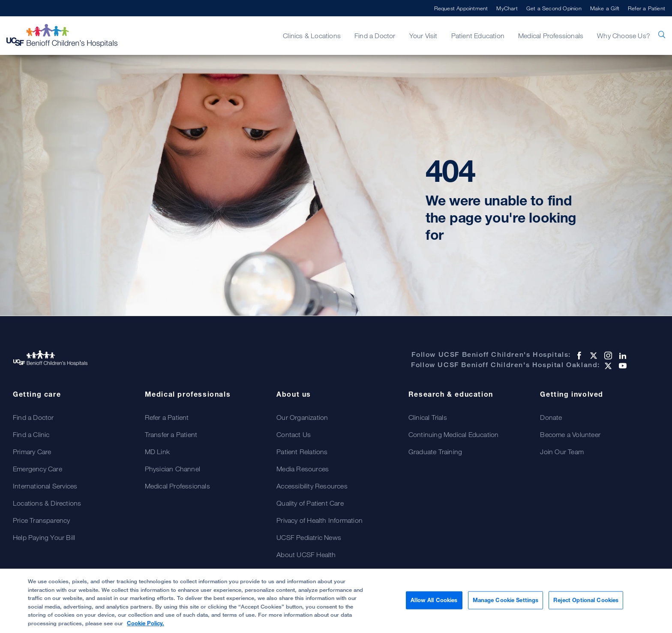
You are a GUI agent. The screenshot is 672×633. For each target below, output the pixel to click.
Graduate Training (435, 452)
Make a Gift (605, 8)
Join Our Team (562, 452)
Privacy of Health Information (319, 520)
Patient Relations (302, 452)
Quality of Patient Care (310, 503)
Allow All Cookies (434, 604)
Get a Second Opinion (554, 8)
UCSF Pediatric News (309, 537)
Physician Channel (172, 469)
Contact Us (294, 434)
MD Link (157, 452)
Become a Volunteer (570, 434)
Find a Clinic (31, 434)
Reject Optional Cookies (586, 604)
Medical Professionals (551, 36)
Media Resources (303, 469)
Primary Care (32, 452)
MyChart (507, 8)
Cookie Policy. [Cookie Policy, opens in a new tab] (145, 627)
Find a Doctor (375, 36)
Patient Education (478, 36)
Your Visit (423, 36)
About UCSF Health (306, 555)
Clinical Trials (428, 417)
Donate (551, 417)
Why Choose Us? (624, 36)
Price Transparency (42, 520)
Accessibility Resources (312, 486)
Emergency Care (37, 469)
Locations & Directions (47, 503)
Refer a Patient (646, 8)
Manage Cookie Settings (506, 604)
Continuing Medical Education (454, 434)
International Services (45, 486)
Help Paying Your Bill (44, 537)
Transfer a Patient (171, 434)
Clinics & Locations (312, 36)
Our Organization (302, 417)
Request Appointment (461, 8)
